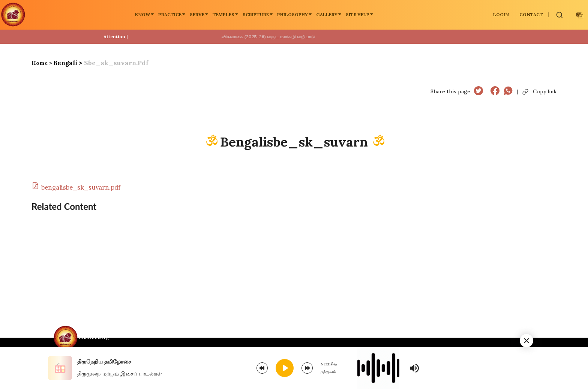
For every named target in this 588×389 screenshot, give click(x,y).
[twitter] (478, 92)
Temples (226, 14)
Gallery (329, 14)
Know (145, 14)
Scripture (258, 14)
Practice (172, 14)
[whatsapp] (508, 92)
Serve (199, 14)
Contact (531, 14)
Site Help (360, 14)
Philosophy (295, 14)
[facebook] (495, 92)
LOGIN (501, 14)
